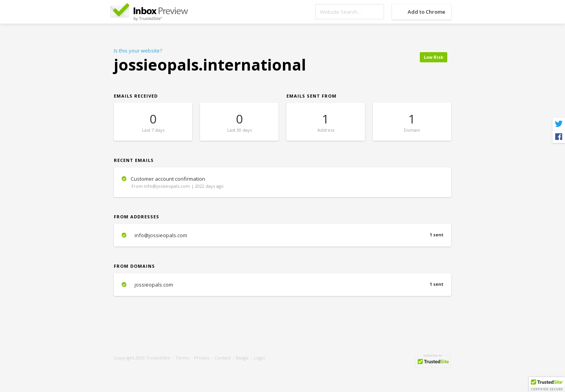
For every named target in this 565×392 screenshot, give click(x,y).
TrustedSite (158, 358)
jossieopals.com (282, 285)
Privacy (202, 358)
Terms (182, 358)
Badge (242, 358)
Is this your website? (138, 51)
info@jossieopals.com (282, 235)
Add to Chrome (426, 12)
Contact (223, 358)
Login (260, 358)
